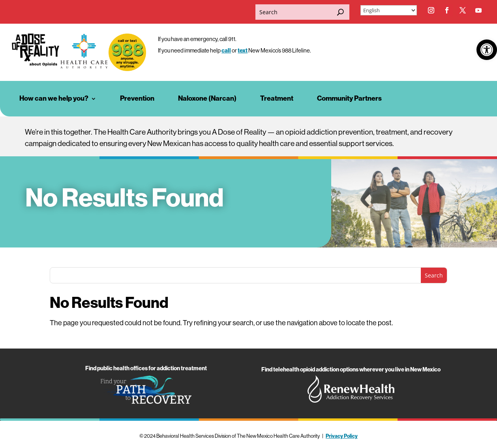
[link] (487, 50)
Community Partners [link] (349, 98)
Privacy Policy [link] (342, 436)
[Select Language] (389, 10)
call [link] (226, 51)
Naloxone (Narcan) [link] (207, 98)
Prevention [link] (137, 98)
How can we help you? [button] (54, 98)
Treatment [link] (277, 98)
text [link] (243, 51)
